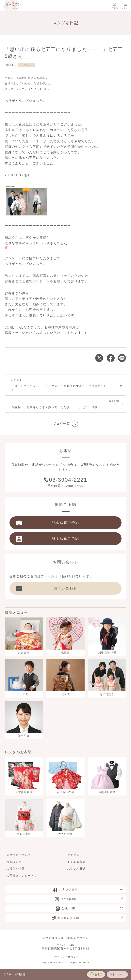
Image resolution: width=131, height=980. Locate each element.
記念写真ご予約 (47, 523)
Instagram (89, 899)
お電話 (96, 974)
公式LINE (89, 908)
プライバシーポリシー (66, 957)
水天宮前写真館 (87, 918)
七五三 (27, 65)
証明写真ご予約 (47, 539)
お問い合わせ (46, 588)
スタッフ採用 (88, 889)
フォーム (117, 974)
